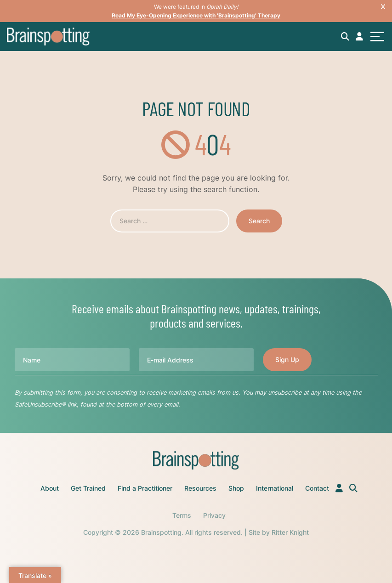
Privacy (214, 515)
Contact (317, 488)
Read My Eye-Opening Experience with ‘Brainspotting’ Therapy (196, 15)
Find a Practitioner (145, 488)
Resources (200, 488)
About (50, 488)
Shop (236, 488)
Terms (182, 515)
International (275, 488)
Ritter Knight (290, 532)
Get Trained (88, 488)
